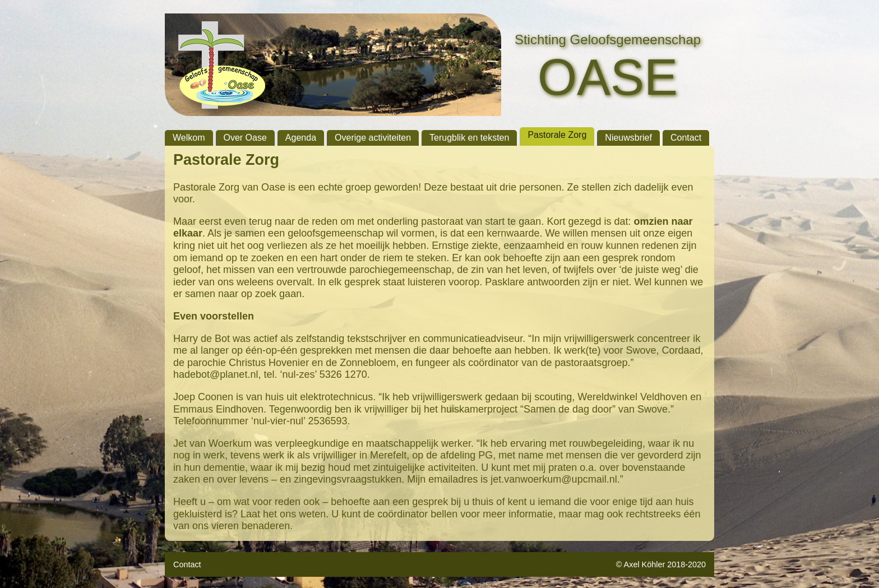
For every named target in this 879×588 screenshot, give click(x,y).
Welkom (189, 138)
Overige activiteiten (373, 138)
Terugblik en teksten (469, 138)
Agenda (301, 138)
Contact (686, 138)
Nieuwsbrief (628, 138)
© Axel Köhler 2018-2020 (661, 564)
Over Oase (245, 138)
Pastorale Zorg (557, 135)
